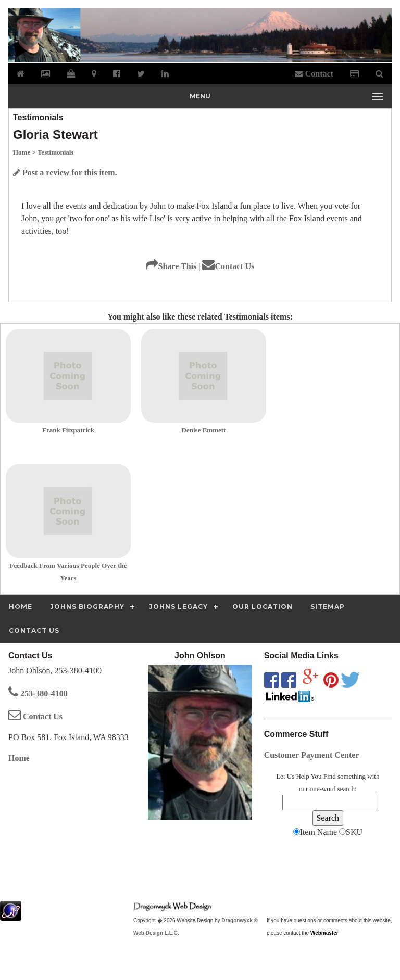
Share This (171, 266)
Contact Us (228, 266)
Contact (314, 74)
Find (330, 776)
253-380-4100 (38, 693)
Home (19, 758)
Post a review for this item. (65, 173)
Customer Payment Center (312, 755)
